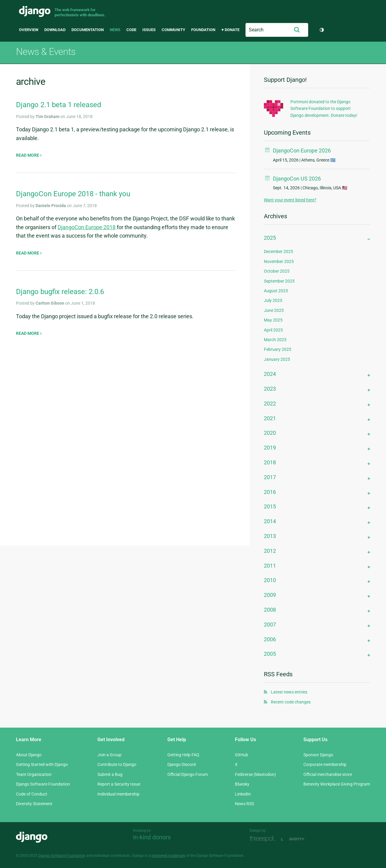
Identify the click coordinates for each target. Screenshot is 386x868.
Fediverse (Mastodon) (255, 774)
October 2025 (277, 271)
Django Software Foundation (43, 784)
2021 (270, 418)
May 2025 (273, 320)
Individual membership (119, 794)
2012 (270, 551)
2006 (270, 639)
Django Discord (182, 764)
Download (55, 30)
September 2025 (279, 281)
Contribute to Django (117, 764)
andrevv (303, 839)
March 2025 (275, 340)
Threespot (264, 839)
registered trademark (168, 856)
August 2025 (276, 291)
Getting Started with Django (42, 764)
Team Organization (34, 774)
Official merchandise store (328, 774)
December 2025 (278, 251)
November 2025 (279, 261)
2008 (270, 610)
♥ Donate (230, 30)
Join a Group (109, 755)
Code (131, 30)
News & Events (46, 52)
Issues (149, 30)
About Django (29, 755)
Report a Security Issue (119, 784)
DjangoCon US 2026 (297, 179)
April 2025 (273, 330)
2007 (270, 625)
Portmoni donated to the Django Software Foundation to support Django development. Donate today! (324, 109)
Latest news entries (289, 692)
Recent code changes (291, 702)
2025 (270, 238)
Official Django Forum (188, 774)
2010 (270, 580)
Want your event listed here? (290, 200)
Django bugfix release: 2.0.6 (60, 292)
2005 (270, 654)
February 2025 (278, 349)
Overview (29, 30)
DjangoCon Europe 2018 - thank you (73, 194)
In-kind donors (152, 837)
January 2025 (277, 359)
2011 (270, 566)
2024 (270, 374)
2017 (270, 477)
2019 (270, 448)
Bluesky (242, 784)
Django (35, 11)
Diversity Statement (34, 804)
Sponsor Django (318, 755)
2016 (270, 492)
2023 (270, 389)
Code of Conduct (32, 794)
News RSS (244, 804)
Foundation (203, 30)
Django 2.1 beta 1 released (59, 105)
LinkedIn (243, 794)
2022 (270, 404)
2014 (270, 521)
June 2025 (274, 310)
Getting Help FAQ (183, 755)
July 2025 (273, 300)
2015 (270, 506)
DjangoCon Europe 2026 (302, 151)
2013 (270, 536)
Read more (28, 155)
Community (173, 30)
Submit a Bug (110, 774)
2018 (270, 462)
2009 (270, 595)
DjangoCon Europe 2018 (87, 227)
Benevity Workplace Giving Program (337, 784)
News (115, 30)
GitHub (242, 755)
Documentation (88, 30)
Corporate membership (325, 764)
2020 (270, 433)
